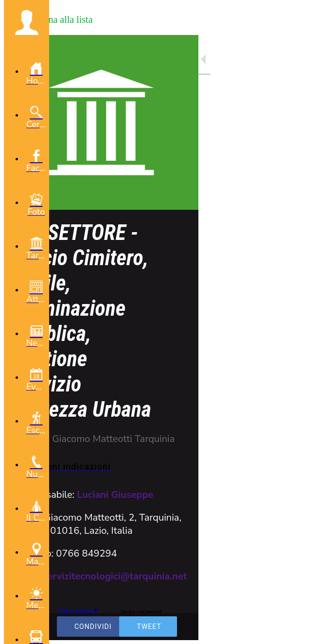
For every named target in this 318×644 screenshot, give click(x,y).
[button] (26, 22)
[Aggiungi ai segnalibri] (275, 630)
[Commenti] (299, 630)
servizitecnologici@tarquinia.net (115, 576)
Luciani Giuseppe (115, 495)
